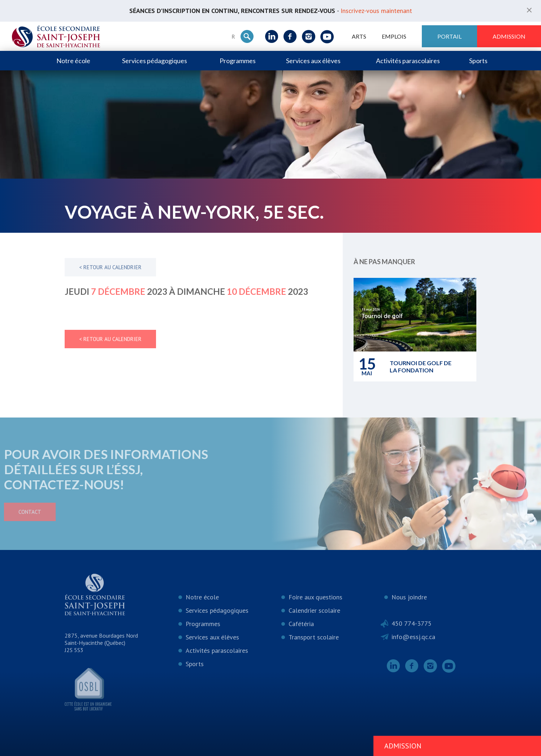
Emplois (394, 36)
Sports (478, 61)
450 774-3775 (412, 623)
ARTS (359, 36)
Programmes (238, 61)
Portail (449, 36)
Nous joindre (409, 597)
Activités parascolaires (408, 61)
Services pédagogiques (155, 61)
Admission (509, 36)
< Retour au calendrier (110, 267)
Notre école (73, 61)
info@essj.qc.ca (413, 637)
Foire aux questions (315, 597)
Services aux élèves (313, 61)
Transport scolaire (314, 637)
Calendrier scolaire (314, 610)
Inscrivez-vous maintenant (376, 11)
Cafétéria (301, 624)
